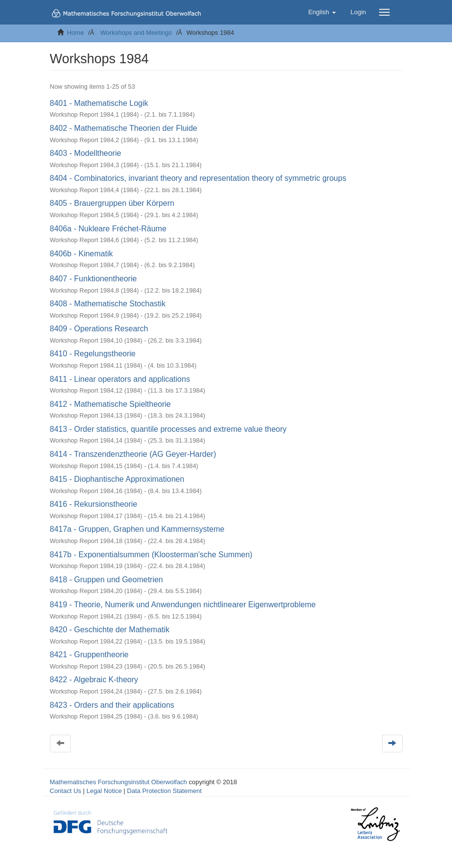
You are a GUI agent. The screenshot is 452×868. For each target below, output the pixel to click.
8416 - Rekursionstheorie (94, 504)
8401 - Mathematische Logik (99, 103)
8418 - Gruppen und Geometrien (107, 580)
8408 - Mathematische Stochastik (108, 304)
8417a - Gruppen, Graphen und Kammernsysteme (137, 529)
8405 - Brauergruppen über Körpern (112, 203)
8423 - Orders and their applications (112, 705)
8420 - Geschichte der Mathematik (110, 630)
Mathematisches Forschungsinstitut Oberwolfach (119, 782)
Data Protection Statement (164, 791)
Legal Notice (104, 791)
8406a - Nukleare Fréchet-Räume (108, 229)
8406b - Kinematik (82, 254)
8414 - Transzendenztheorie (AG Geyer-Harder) (133, 454)
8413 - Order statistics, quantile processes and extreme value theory (168, 429)
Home (76, 33)
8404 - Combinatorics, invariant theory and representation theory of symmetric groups (198, 178)
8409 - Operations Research (99, 329)
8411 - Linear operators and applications (120, 379)
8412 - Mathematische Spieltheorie (110, 404)
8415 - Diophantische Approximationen (117, 479)
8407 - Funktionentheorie (94, 279)
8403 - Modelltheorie (86, 153)
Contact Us (66, 791)
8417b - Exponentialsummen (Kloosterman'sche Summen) (151, 555)
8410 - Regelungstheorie (93, 354)
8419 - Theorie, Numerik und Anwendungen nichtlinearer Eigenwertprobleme (183, 605)
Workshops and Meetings (136, 33)
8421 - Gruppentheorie (89, 655)
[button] (322, 12)
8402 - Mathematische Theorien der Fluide (124, 128)
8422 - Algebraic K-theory (94, 680)
